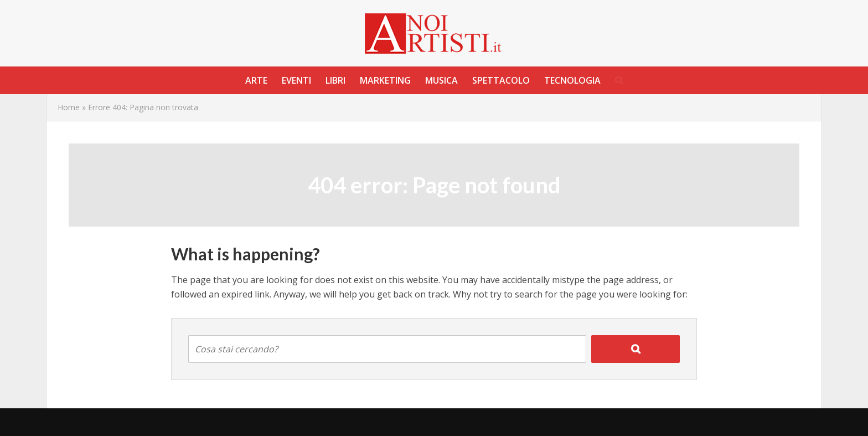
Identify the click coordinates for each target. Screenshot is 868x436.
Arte (256, 80)
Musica (441, 80)
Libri (335, 80)
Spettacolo (501, 80)
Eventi (296, 80)
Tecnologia (572, 80)
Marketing (385, 80)
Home (69, 107)
